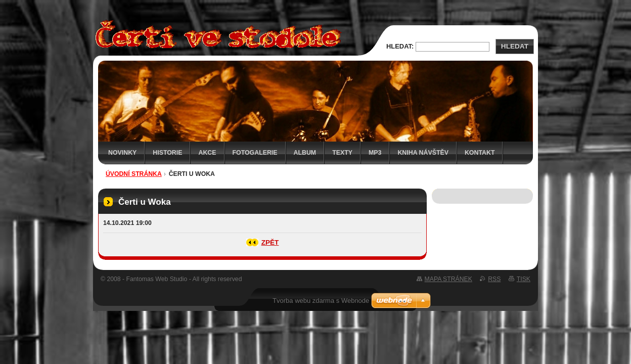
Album (305, 153)
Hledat (515, 46)
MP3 (375, 153)
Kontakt (480, 153)
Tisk (524, 279)
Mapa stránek (448, 279)
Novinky (122, 153)
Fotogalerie (255, 153)
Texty (342, 153)
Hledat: (400, 46)
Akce (207, 153)
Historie (167, 153)
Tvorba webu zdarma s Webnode (321, 301)
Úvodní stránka (134, 174)
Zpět (270, 242)
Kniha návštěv (423, 153)
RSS (494, 279)
